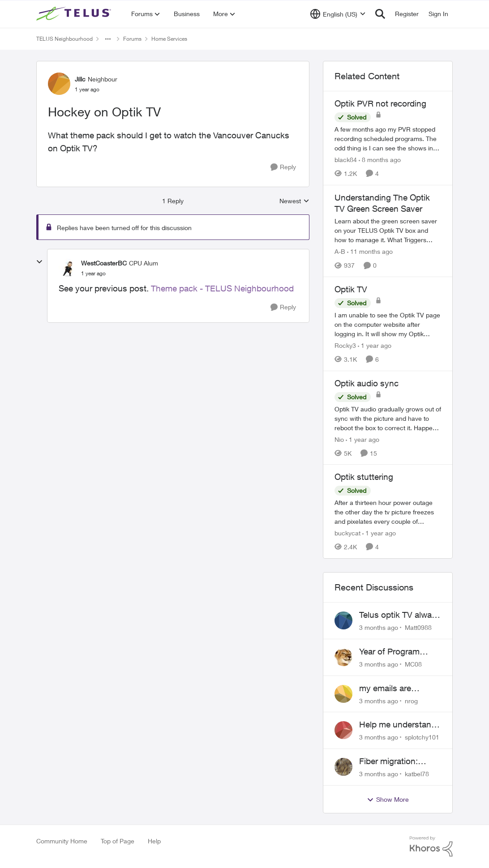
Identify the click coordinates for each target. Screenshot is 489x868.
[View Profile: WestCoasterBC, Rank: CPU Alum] (68, 268)
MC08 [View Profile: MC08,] (413, 664)
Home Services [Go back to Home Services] (169, 39)
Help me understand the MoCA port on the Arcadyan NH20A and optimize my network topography (399, 725)
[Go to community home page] (75, 14)
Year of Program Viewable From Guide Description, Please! (399, 652)
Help (154, 841)
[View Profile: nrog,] (343, 694)
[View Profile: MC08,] (343, 657)
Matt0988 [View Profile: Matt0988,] (418, 627)
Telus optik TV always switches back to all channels (400, 615)
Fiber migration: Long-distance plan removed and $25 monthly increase (396, 761)
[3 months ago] (379, 627)
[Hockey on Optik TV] (93, 274)
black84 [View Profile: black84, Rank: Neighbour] (346, 160)
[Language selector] (338, 14)
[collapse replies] (39, 262)
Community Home (62, 841)
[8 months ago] (380, 160)
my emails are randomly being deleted (388, 688)
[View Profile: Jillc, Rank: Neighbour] (59, 84)
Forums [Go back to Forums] (132, 39)
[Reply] (283, 167)
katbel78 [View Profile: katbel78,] (417, 774)
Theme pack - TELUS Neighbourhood (222, 288)
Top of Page (118, 841)
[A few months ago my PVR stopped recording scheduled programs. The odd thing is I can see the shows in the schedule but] (388, 139)
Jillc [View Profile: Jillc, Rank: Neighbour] (80, 79)
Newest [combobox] (294, 201)
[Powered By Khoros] (431, 847)
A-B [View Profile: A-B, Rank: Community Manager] (340, 251)
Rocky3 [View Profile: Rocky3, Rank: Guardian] (345, 345)
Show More (388, 800)
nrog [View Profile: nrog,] (411, 700)
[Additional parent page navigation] (108, 39)
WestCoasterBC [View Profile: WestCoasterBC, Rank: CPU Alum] (104, 263)
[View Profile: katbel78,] (343, 767)
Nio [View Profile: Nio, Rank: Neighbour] (339, 439)
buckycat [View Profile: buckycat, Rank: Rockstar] (347, 533)
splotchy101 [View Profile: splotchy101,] (422, 737)
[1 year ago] (375, 345)
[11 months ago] (370, 251)
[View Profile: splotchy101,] (343, 730)
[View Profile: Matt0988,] (343, 620)
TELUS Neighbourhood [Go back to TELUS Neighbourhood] (64, 39)
